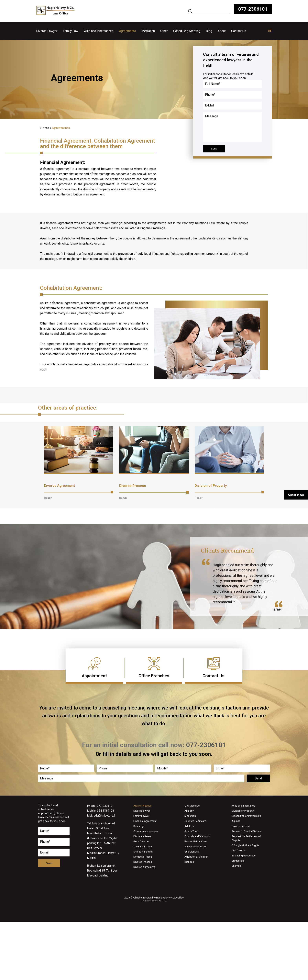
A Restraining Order (195, 847)
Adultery (189, 826)
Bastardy (138, 826)
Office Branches (154, 676)
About (222, 31)
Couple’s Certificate (195, 821)
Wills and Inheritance (243, 806)
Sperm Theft (191, 831)
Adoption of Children (196, 857)
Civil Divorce (238, 850)
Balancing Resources (244, 856)
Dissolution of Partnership (246, 816)
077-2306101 (253, 9)
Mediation (148, 31)
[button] (48, 498)
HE (270, 31)
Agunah (236, 821)
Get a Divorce (141, 841)
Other (164, 31)
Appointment (94, 676)
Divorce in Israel (142, 836)
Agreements (127, 31)
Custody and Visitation (197, 836)
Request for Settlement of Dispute (246, 838)
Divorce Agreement (60, 485)
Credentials (238, 861)
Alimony (189, 811)
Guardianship (192, 852)
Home (44, 128)
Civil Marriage (192, 806)
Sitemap (236, 866)
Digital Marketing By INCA (154, 901)
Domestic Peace (143, 857)
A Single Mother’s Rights (245, 845)
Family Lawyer (141, 816)
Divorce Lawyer (47, 31)
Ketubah (189, 862)
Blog (209, 31)
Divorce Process (133, 486)
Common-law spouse (146, 831)
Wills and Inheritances (99, 31)
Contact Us (239, 31)
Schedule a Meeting (187, 31)
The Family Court (143, 847)
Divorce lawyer (142, 811)
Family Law (71, 31)
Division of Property (211, 485)
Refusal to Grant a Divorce (246, 831)
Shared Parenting (143, 852)
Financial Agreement (145, 821)
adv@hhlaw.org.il (104, 816)
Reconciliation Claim (196, 841)
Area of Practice (142, 806)
